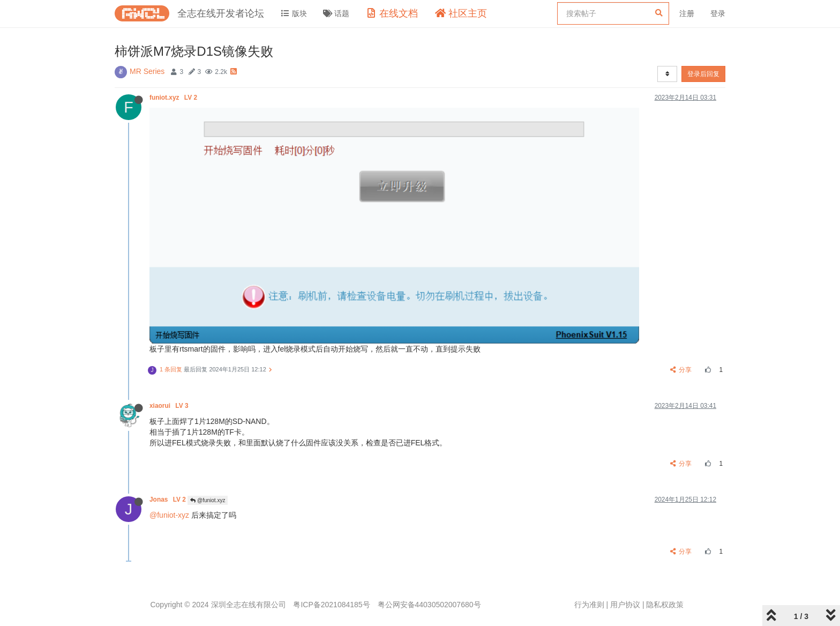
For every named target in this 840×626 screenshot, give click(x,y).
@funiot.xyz (208, 500)
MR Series (147, 71)
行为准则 (589, 605)
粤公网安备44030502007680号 (429, 605)
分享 (681, 370)
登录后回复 (703, 74)
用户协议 (625, 605)
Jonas (168, 500)
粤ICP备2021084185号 (331, 605)
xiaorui (170, 406)
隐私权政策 (665, 605)
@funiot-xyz (169, 515)
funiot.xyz (174, 98)
